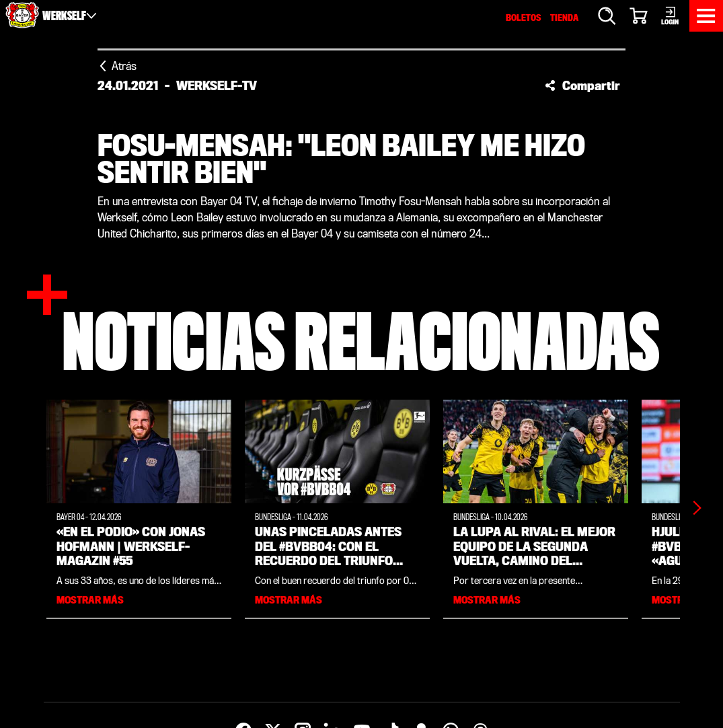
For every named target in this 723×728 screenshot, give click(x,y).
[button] (582, 85)
